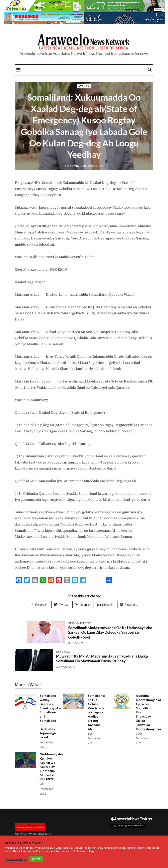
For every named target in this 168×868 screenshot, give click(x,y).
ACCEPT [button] (36, 859)
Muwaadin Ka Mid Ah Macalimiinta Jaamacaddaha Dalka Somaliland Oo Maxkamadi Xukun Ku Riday (102, 658)
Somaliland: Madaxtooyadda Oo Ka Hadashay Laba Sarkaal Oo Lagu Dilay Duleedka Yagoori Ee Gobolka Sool (110, 632)
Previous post (79, 623)
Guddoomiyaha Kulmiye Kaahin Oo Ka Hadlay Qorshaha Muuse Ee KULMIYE (51, 767)
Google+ (83, 604)
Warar (84, 86)
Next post (64, 652)
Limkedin (105, 604)
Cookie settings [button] (16, 859)
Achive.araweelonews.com (33, 833)
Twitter (61, 604)
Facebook (39, 604)
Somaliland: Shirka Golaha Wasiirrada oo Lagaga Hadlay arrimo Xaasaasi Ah (96, 712)
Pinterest (128, 604)
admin (72, 166)
